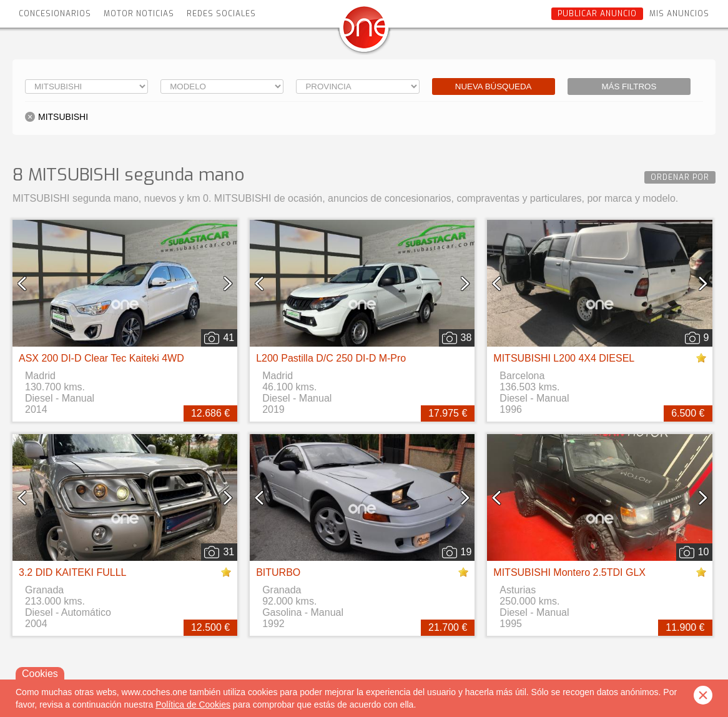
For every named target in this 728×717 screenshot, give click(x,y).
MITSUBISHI (63, 117)
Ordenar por (680, 177)
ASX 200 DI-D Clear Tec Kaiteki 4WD (101, 358)
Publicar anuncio (597, 14)
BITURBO (278, 572)
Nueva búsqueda (494, 87)
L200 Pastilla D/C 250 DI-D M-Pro (331, 358)
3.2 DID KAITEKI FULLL (73, 572)
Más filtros (629, 87)
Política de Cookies (193, 705)
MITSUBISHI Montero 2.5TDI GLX (569, 572)
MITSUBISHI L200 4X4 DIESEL (564, 358)
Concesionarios (55, 14)
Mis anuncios (679, 14)
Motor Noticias (139, 14)
